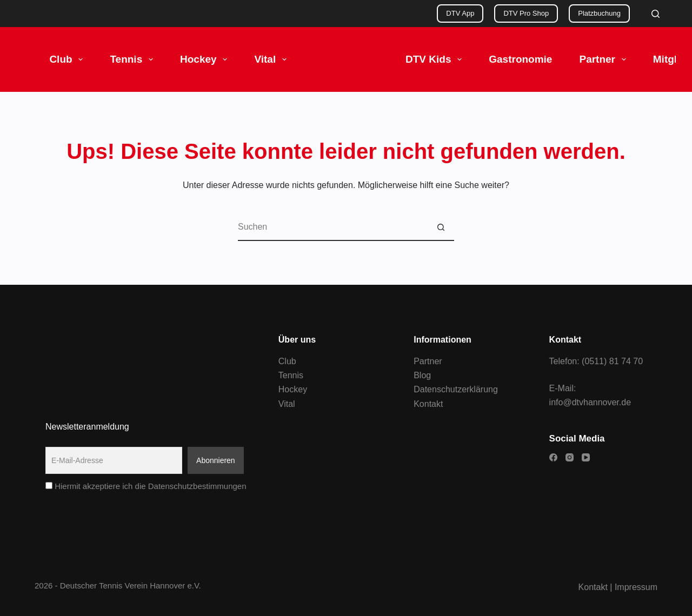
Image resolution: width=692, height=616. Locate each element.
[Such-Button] (441, 227)
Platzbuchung (599, 13)
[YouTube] (586, 457)
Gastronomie (520, 59)
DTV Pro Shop (526, 13)
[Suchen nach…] (332, 227)
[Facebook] (553, 457)
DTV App (460, 13)
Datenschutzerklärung (456, 389)
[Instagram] (570, 457)
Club (68, 59)
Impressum (636, 587)
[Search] (656, 14)
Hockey (206, 59)
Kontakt (428, 404)
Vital (272, 59)
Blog (422, 375)
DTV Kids (436, 59)
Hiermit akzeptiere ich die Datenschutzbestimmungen (146, 486)
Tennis (134, 59)
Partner (604, 59)
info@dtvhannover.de (590, 402)
